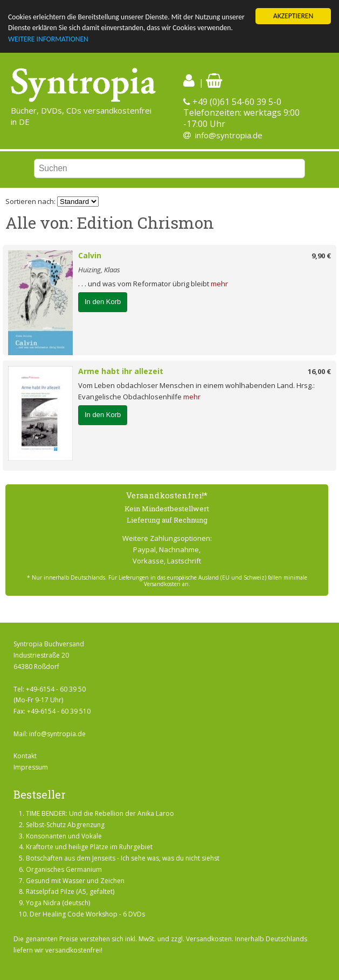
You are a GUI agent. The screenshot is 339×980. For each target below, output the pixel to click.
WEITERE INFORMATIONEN (48, 39)
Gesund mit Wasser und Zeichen (75, 881)
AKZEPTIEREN (293, 16)
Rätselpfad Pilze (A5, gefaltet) (70, 891)
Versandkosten (209, 939)
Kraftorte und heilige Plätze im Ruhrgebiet (89, 847)
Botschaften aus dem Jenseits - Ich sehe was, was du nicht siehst (123, 858)
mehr (219, 284)
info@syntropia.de (229, 135)
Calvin (90, 255)
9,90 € (321, 256)
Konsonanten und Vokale (64, 836)
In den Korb (103, 302)
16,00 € (319, 371)
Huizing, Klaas (99, 270)
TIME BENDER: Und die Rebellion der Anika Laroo (100, 813)
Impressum (31, 767)
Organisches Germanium (64, 869)
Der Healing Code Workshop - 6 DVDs (87, 914)
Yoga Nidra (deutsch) (58, 903)
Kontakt (25, 756)
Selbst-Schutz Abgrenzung (65, 825)
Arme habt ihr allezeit (121, 371)
